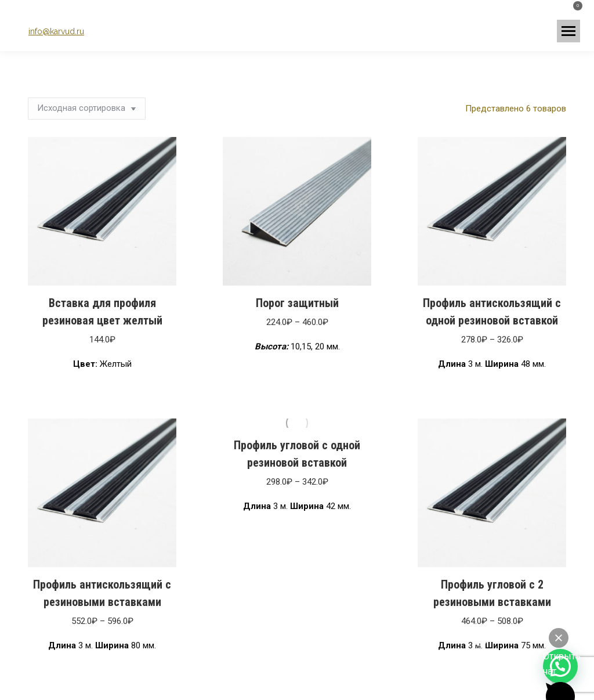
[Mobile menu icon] (568, 31)
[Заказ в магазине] (87, 109)
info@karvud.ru (56, 31)
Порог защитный (297, 303)
